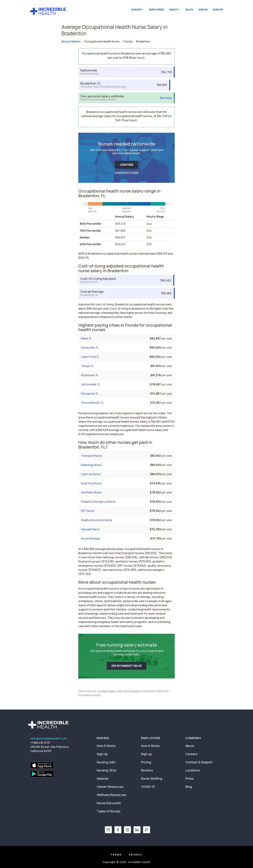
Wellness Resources (111, 795)
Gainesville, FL (90, 347)
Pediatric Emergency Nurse (98, 502)
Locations (193, 770)
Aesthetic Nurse (91, 492)
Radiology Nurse (91, 465)
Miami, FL (86, 338)
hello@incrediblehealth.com (49, 738)
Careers (191, 754)
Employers (157, 9)
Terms (116, 855)
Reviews (147, 770)
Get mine (166, 98)
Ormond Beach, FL (92, 403)
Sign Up (218, 9)
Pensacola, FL (90, 394)
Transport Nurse (92, 456)
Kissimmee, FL (90, 375)
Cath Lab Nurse (91, 474)
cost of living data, (128, 691)
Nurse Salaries (71, 41)
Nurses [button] (138, 9)
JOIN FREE (126, 165)
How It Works (106, 746)
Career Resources (110, 787)
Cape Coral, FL (90, 357)
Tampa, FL (87, 366)
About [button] (175, 9)
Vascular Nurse (90, 529)
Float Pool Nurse (91, 483)
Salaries (103, 778)
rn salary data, (107, 691)
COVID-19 (148, 787)
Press (190, 778)
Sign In (203, 9)
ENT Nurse (88, 511)
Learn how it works (127, 172)
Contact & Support (199, 762)
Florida (128, 41)
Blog (189, 9)
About (190, 746)
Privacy (136, 855)
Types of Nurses (109, 811)
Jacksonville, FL (91, 384)
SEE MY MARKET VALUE (126, 666)
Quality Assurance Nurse (97, 520)
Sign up (146, 754)
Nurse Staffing (152, 778)
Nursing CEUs (107, 770)
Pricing (146, 762)
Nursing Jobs (106, 762)
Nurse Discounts (109, 803)
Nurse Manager (91, 538)
